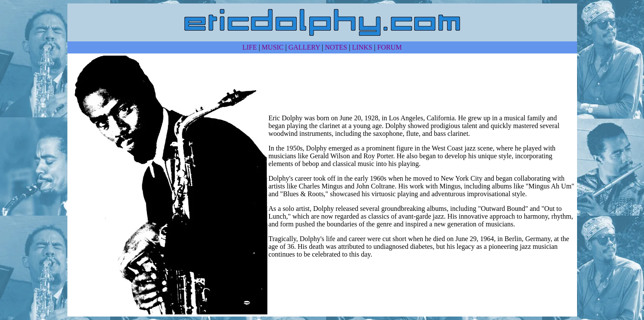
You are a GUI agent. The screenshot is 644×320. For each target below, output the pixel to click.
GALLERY (304, 47)
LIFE (250, 47)
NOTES (336, 47)
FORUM (389, 47)
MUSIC (273, 47)
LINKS (362, 47)
